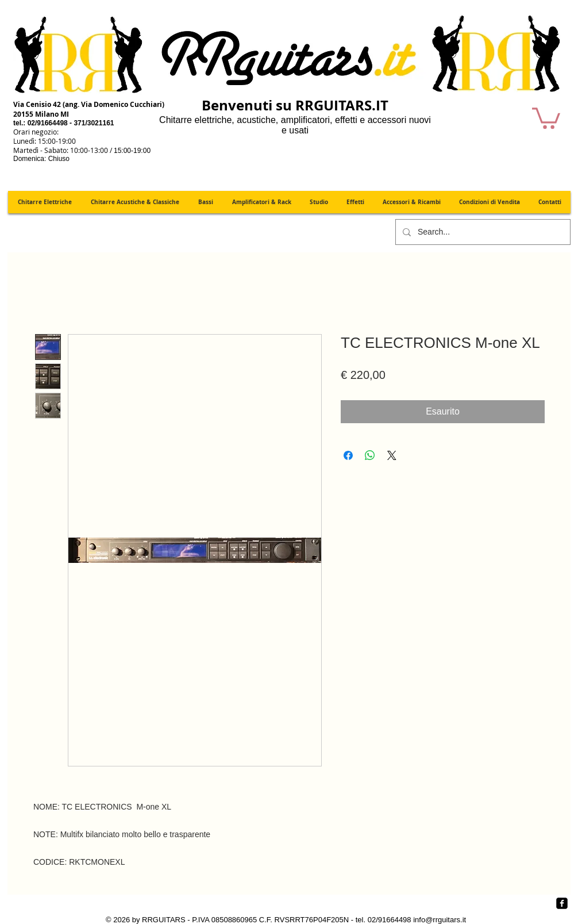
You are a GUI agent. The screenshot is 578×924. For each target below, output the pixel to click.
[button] (546, 117)
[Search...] (482, 232)
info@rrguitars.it (440, 920)
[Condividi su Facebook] (348, 455)
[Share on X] (392, 455)
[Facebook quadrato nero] (562, 903)
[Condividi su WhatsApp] (370, 455)
